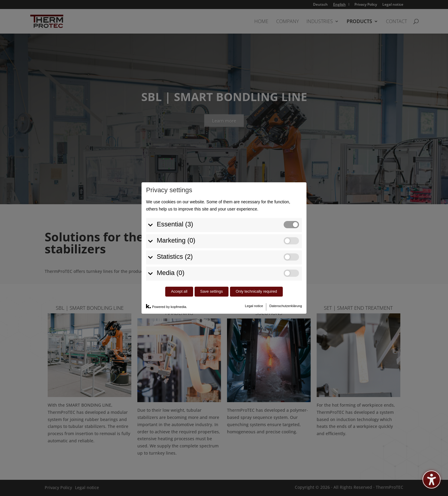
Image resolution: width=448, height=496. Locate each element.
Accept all (179, 283)
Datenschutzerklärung (286, 297)
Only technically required (256, 283)
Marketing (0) (176, 232)
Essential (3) (175, 215)
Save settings (212, 283)
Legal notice (254, 297)
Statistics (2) (175, 248)
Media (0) (171, 264)
